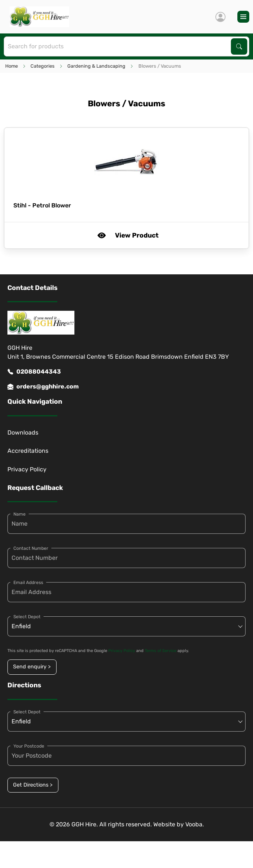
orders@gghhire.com (43, 387)
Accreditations (28, 451)
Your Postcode (29, 746)
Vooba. (195, 824)
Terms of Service (161, 651)
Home (12, 66)
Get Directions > (33, 785)
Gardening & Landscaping (96, 66)
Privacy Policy (27, 469)
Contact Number (31, 548)
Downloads (23, 433)
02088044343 (34, 372)
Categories (43, 66)
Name (20, 514)
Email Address (28, 583)
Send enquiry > (32, 667)
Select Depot (27, 617)
